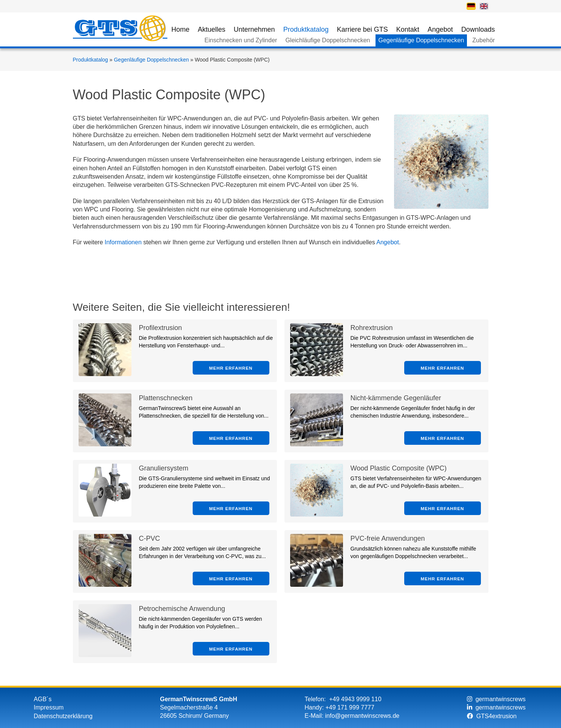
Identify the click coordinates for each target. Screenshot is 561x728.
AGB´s (42, 699)
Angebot (440, 29)
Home (181, 29)
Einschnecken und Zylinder (241, 40)
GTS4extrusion (492, 716)
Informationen (123, 242)
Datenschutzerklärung (63, 716)
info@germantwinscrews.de (362, 716)
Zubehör (484, 40)
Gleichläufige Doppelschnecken (328, 40)
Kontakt (408, 29)
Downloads (478, 29)
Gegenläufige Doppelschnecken (421, 40)
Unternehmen (254, 29)
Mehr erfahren (231, 368)
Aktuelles (212, 29)
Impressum (49, 707)
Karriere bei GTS (362, 29)
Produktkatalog (306, 29)
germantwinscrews (496, 699)
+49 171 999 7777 (350, 707)
